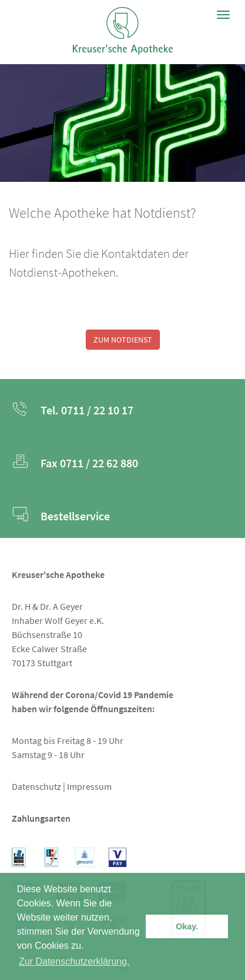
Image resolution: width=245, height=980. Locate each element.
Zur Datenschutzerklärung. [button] (74, 961)
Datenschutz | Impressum (62, 786)
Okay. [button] (187, 926)
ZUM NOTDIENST (123, 340)
